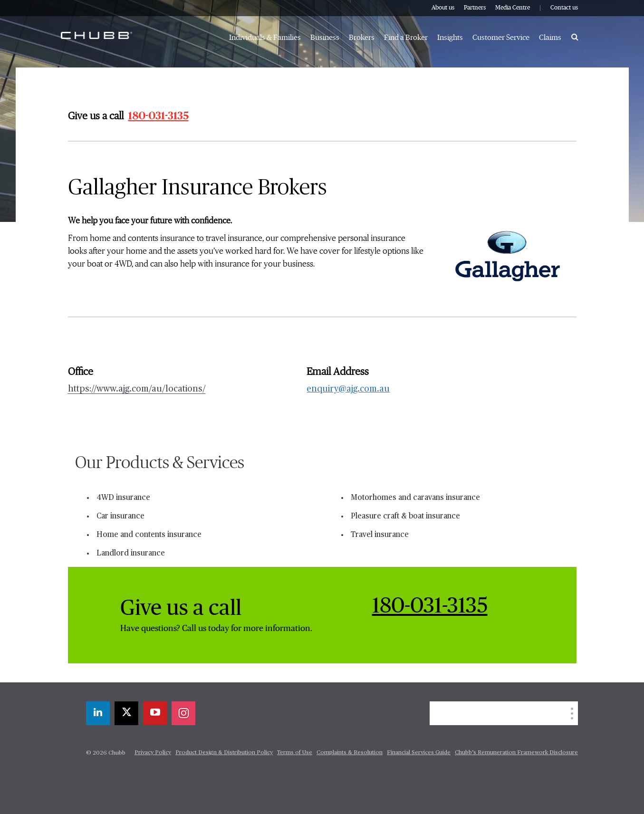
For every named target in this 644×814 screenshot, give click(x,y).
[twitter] (126, 713)
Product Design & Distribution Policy (224, 753)
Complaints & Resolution (350, 753)
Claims (550, 38)
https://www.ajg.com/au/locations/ (137, 389)
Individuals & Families (265, 38)
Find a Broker (406, 38)
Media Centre (513, 8)
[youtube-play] (155, 713)
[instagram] (183, 713)
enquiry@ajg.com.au (348, 389)
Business (325, 38)
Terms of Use (295, 753)
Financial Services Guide (419, 753)
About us (443, 8)
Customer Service (501, 38)
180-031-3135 (159, 116)
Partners (475, 8)
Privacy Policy (153, 753)
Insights (450, 38)
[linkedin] (98, 713)
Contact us (564, 8)
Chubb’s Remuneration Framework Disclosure (516, 753)
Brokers (362, 38)
